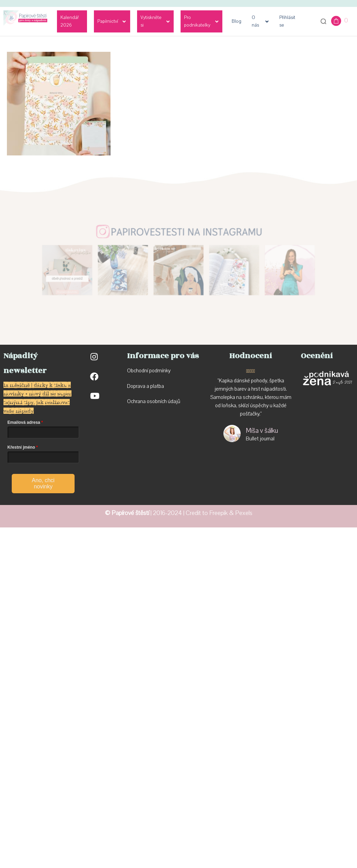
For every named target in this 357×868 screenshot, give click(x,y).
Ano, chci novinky (43, 483)
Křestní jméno (21, 447)
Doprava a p (140, 386)
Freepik (219, 513)
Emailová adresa (24, 422)
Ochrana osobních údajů (154, 401)
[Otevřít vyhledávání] (324, 21)
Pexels (244, 513)
